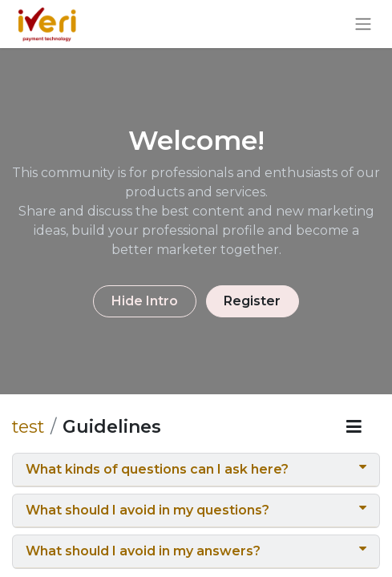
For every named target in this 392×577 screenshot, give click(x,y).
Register (252, 301)
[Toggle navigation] (363, 24)
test (28, 426)
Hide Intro (145, 301)
